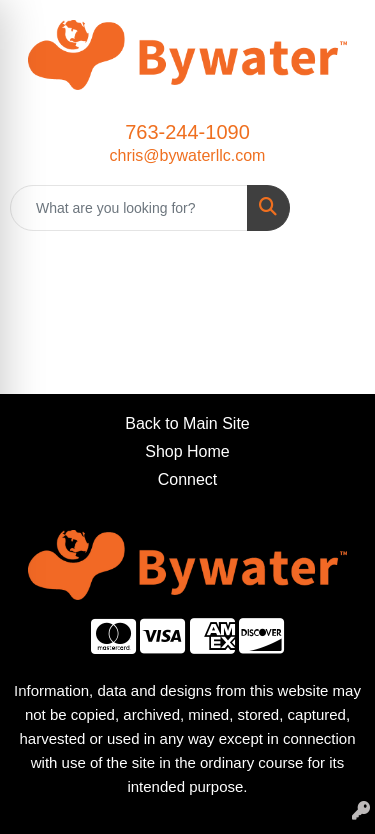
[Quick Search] (129, 208)
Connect (188, 479)
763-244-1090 (187, 132)
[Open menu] (335, 208)
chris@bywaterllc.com (188, 155)
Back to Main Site (187, 423)
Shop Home (187, 451)
